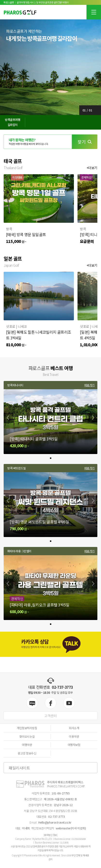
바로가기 (89, 385)
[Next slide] (93, 418)
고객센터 (50, 716)
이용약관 (74, 736)
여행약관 (27, 745)
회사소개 (74, 728)
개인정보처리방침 (27, 728)
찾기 (85, 142)
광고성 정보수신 (27, 753)
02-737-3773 (62, 687)
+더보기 (92, 168)
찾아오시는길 (27, 736)
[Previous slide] (8, 418)
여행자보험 (74, 745)
